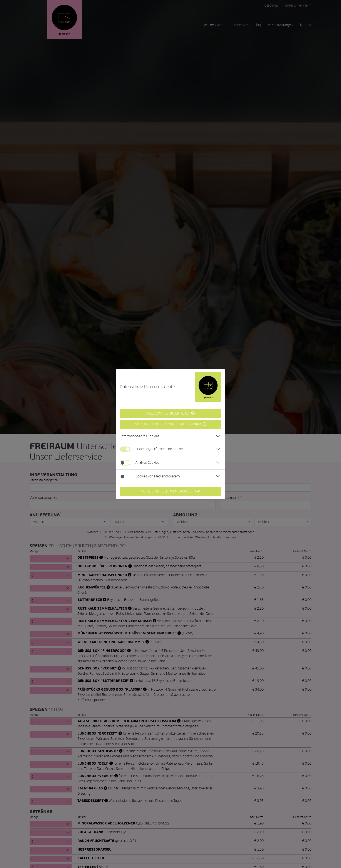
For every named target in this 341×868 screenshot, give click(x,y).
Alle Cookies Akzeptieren (170, 413)
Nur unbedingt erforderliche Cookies (171, 424)
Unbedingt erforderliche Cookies (160, 449)
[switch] (125, 463)
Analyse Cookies (147, 463)
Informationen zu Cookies (140, 436)
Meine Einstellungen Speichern (171, 491)
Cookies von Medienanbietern (158, 476)
